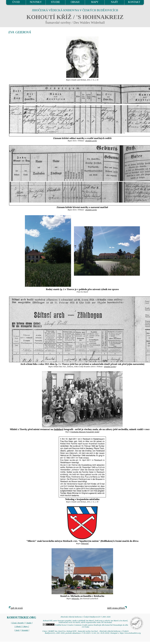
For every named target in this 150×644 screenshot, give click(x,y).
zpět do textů (17, 608)
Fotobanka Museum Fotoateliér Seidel (85, 432)
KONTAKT (134, 2)
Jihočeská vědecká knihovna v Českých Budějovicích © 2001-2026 (85, 617)
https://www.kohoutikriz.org (130, 633)
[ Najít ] (17, 630)
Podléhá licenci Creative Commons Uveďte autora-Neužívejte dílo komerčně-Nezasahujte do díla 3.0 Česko (85, 626)
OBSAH (75, 2)
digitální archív (91, 141)
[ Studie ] (29, 623)
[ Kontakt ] (25, 630)
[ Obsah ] (18, 626)
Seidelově (58, 429)
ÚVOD (16, 2)
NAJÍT (114, 2)
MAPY (95, 2)
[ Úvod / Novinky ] (18, 623)
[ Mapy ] (26, 626)
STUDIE (55, 2)
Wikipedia (85, 544)
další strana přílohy (116, 608)
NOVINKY (36, 2)
